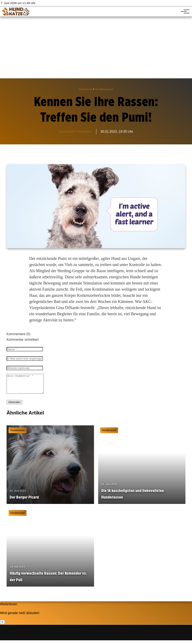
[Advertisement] (96, 48)
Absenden (14, 406)
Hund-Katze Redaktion (75, 132)
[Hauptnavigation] (184, 11)
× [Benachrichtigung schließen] (2, 626)
